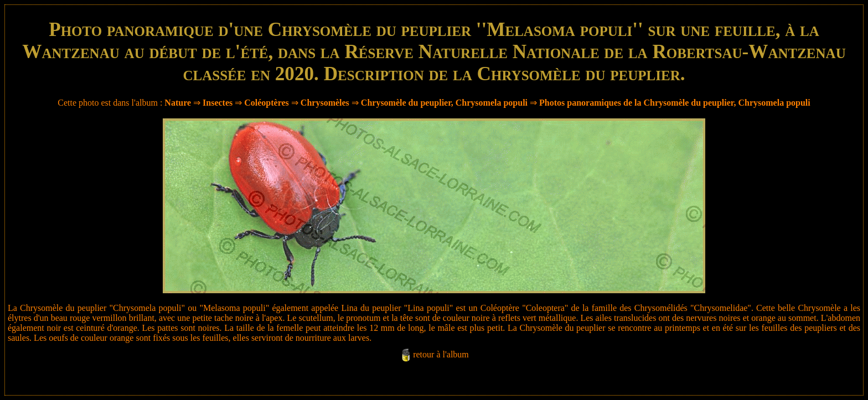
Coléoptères (267, 103)
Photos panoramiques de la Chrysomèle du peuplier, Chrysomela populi (675, 103)
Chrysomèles (325, 103)
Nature (178, 103)
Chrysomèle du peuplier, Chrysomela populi (444, 103)
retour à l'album (441, 354)
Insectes (218, 103)
